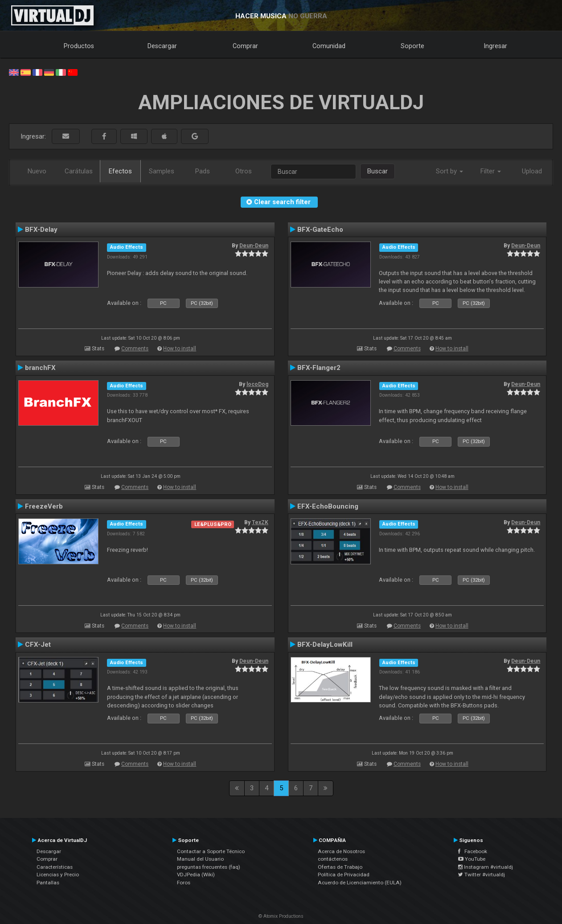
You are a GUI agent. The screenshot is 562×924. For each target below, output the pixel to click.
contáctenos (333, 859)
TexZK (260, 522)
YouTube (472, 859)
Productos (79, 46)
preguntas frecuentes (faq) (209, 867)
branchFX (40, 368)
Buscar (377, 171)
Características (55, 867)
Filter (491, 171)
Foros (184, 883)
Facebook (473, 851)
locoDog (257, 384)
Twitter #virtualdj (482, 875)
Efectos (120, 171)
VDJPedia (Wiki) (196, 875)
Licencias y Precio (58, 875)
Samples (162, 171)
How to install (180, 349)
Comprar (245, 46)
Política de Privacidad (344, 875)
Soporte (412, 46)
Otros (244, 171)
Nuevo (37, 171)
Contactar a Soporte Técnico (211, 851)
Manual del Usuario (200, 859)
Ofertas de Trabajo (340, 867)
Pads (203, 171)
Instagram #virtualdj (486, 867)
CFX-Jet (38, 645)
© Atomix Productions (281, 916)
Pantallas (48, 883)
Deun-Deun (254, 246)
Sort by (449, 171)
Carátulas (79, 171)
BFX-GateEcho (320, 230)
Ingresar (496, 46)
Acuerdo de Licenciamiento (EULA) (360, 883)
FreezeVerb (44, 506)
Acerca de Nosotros (341, 851)
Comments (135, 349)
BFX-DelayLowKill (325, 645)
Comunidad (329, 46)
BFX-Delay (41, 230)
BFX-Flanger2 (319, 368)
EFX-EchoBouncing (328, 506)
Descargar (162, 46)
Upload (532, 171)
